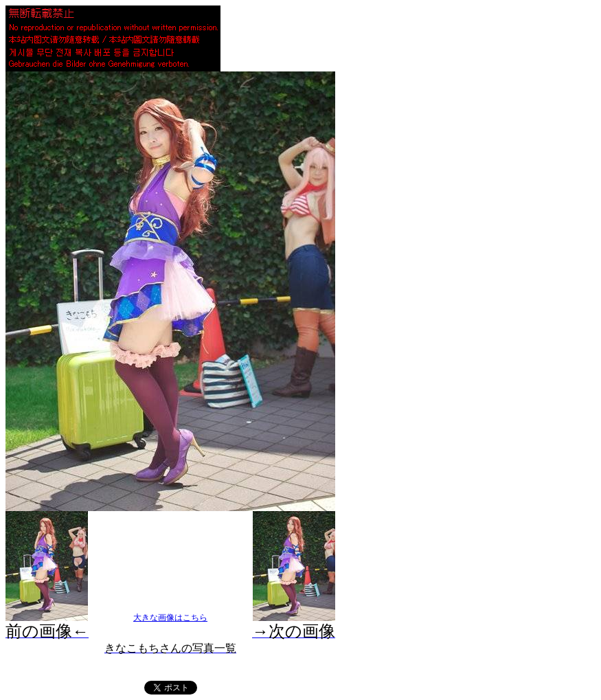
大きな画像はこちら (170, 618)
